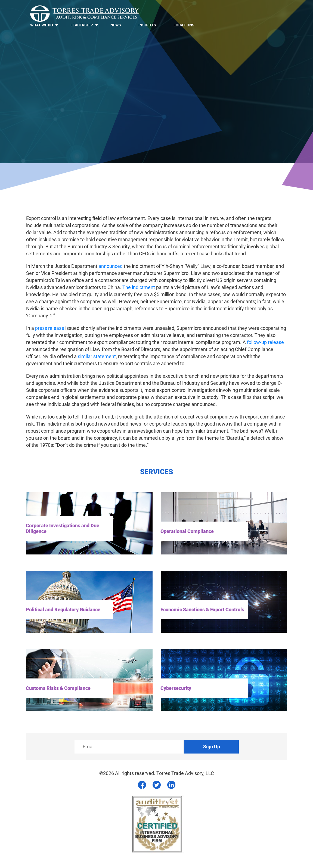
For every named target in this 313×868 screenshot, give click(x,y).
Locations (184, 25)
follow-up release (265, 342)
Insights (147, 25)
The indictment (139, 287)
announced (111, 266)
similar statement (97, 356)
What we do (42, 25)
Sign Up (212, 747)
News (116, 25)
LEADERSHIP (82, 25)
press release (50, 328)
